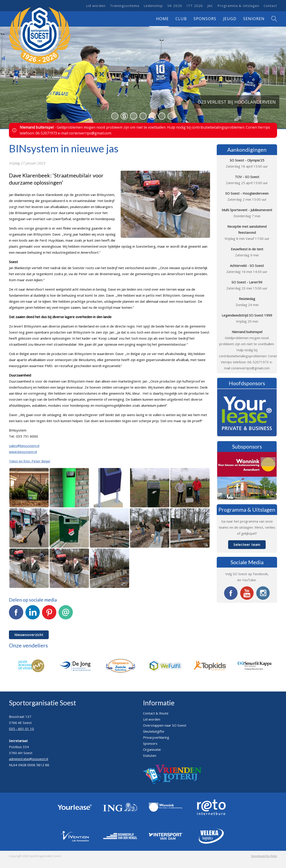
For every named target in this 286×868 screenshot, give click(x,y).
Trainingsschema (125, 6)
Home (162, 19)
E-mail (66, 615)
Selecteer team (247, 545)
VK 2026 (175, 6)
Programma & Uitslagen (238, 6)
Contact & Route (156, 713)
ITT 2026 (195, 6)
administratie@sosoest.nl (28, 759)
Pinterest (49, 615)
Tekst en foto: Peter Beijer (30, 461)
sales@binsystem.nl (24, 446)
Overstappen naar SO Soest (165, 725)
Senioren (254, 19)
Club (181, 19)
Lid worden (96, 6)
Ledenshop (153, 6)
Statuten (150, 755)
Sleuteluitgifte (154, 731)
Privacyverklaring (156, 737)
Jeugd (230, 19)
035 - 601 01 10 (21, 729)
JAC (210, 6)
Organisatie (152, 749)
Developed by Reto (264, 856)
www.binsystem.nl (23, 452)
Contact (270, 6)
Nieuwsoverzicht (29, 635)
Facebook (16, 615)
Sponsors (205, 19)
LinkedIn (33, 615)
